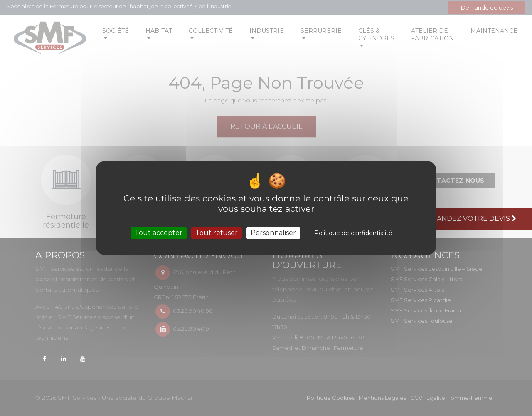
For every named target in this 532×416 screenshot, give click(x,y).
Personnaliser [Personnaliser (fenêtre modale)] (273, 233)
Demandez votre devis (469, 219)
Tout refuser (217, 233)
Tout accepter (159, 233)
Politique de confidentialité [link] (353, 233)
